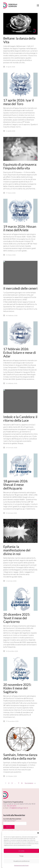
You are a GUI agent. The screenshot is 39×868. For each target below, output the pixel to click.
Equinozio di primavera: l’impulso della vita (20, 166)
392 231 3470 (12, 806)
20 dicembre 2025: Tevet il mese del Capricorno (17, 632)
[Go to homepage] (9, 5)
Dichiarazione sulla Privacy (21, 865)
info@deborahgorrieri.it (18, 808)
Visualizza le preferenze (21, 861)
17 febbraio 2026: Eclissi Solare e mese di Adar (20, 357)
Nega (21, 856)
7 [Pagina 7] (19, 783)
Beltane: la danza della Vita (19, 40)
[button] (38, 833)
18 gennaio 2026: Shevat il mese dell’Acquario (16, 494)
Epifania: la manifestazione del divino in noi (17, 562)
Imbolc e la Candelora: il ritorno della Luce (20, 425)
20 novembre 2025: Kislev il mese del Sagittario (17, 704)
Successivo (30, 783)
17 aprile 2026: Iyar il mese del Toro (19, 101)
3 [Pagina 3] (12, 783)
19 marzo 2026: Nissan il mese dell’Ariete (20, 230)
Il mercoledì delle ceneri (20, 290)
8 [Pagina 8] (22, 783)
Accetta (21, 851)
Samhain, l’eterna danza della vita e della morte (20, 770)
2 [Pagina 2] (9, 783)
